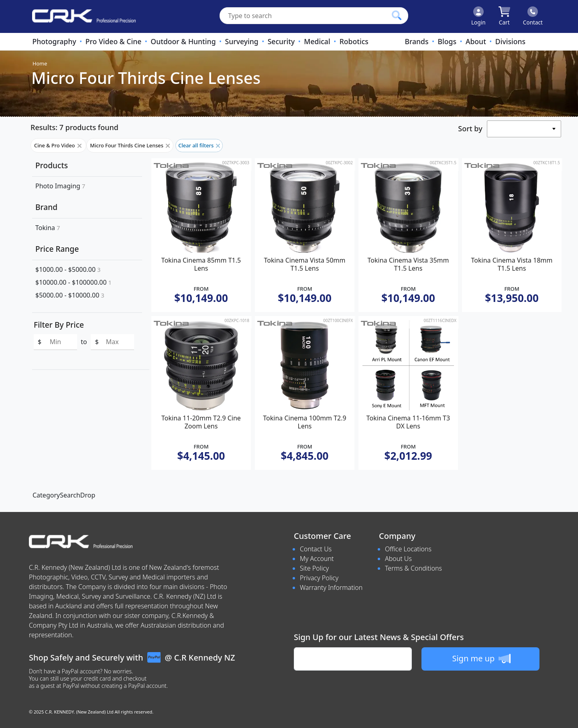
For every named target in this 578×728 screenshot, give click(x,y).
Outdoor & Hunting (183, 41)
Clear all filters (199, 145)
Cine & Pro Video (58, 145)
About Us (398, 559)
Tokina (48, 228)
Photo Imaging (60, 186)
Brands (416, 41)
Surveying (242, 41)
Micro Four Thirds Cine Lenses (130, 145)
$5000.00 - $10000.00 (70, 295)
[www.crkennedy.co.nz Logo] (81, 16)
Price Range (57, 249)
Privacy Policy (319, 578)
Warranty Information (331, 587)
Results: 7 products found (74, 127)
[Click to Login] (478, 16)
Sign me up (481, 659)
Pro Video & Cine (114, 41)
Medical (317, 41)
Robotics (354, 41)
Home (40, 63)
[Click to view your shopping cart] (504, 16)
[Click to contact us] (533, 16)
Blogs (447, 41)
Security (281, 41)
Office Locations (408, 549)
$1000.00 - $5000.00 (68, 269)
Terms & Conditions (413, 568)
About (476, 41)
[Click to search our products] (397, 15)
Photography (54, 41)
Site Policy (314, 568)
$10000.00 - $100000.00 (73, 282)
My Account (317, 559)
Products (52, 165)
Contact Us (316, 549)
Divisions (510, 41)
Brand (46, 207)
